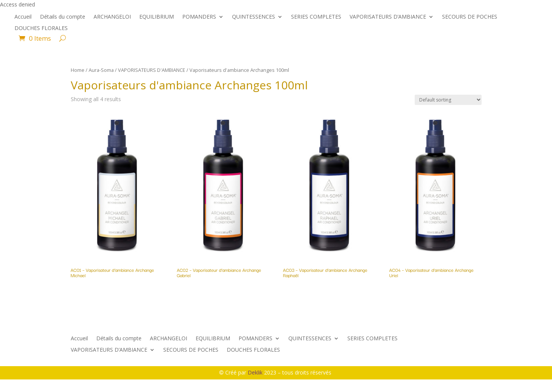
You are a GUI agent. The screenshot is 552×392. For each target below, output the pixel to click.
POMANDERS (199, 17)
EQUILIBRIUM (157, 17)
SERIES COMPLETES (316, 17)
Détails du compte (63, 17)
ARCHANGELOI (112, 17)
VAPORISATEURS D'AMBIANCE (152, 70)
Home (78, 70)
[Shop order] (448, 100)
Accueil (23, 17)
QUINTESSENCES (254, 17)
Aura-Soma (101, 70)
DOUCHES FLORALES (41, 29)
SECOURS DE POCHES (470, 17)
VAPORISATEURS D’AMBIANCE (388, 17)
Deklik (256, 372)
